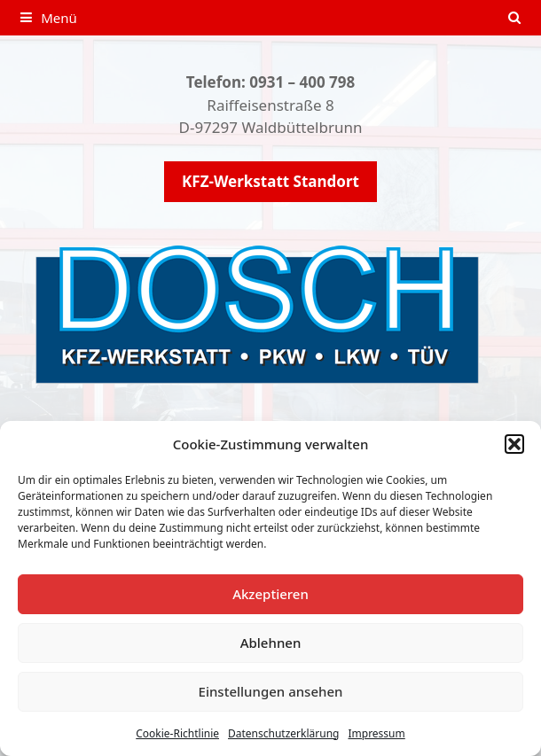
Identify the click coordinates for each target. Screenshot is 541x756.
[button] (514, 444)
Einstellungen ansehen (271, 691)
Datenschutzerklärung (283, 733)
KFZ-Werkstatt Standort (270, 181)
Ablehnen (271, 643)
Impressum (376, 733)
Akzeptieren (270, 594)
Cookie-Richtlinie (177, 733)
